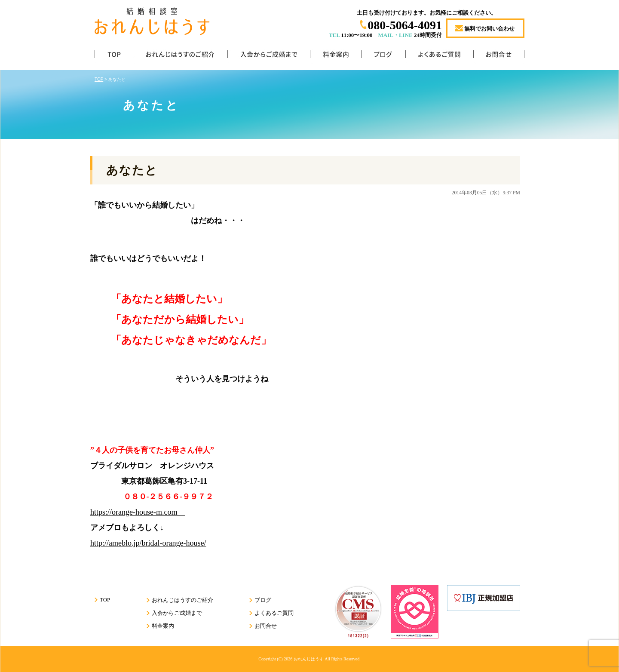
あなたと (132, 170)
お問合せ (499, 56)
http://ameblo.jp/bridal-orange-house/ (148, 543)
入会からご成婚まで (269, 56)
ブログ (383, 56)
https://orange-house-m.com (138, 512)
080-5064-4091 (405, 25)
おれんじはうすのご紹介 (180, 56)
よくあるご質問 (439, 56)
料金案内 (336, 56)
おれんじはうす (309, 659)
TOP (114, 56)
